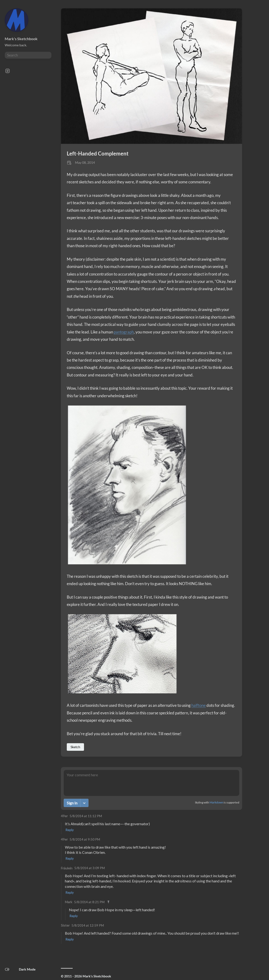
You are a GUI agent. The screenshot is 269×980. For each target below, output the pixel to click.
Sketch (75, 747)
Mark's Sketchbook (21, 39)
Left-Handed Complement (98, 153)
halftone (199, 705)
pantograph (124, 332)
